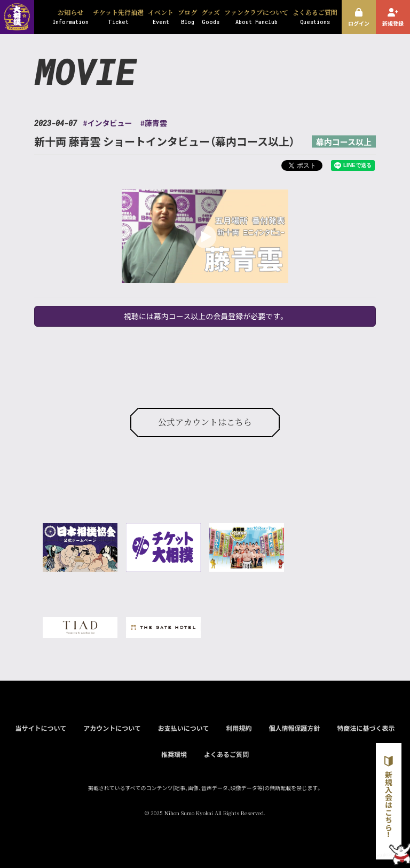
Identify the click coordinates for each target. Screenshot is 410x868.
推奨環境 (174, 754)
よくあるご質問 (226, 754)
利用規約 (239, 728)
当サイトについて (41, 728)
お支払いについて (184, 728)
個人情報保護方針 (294, 728)
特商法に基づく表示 (366, 728)
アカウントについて (112, 728)
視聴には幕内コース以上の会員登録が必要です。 (205, 316)
